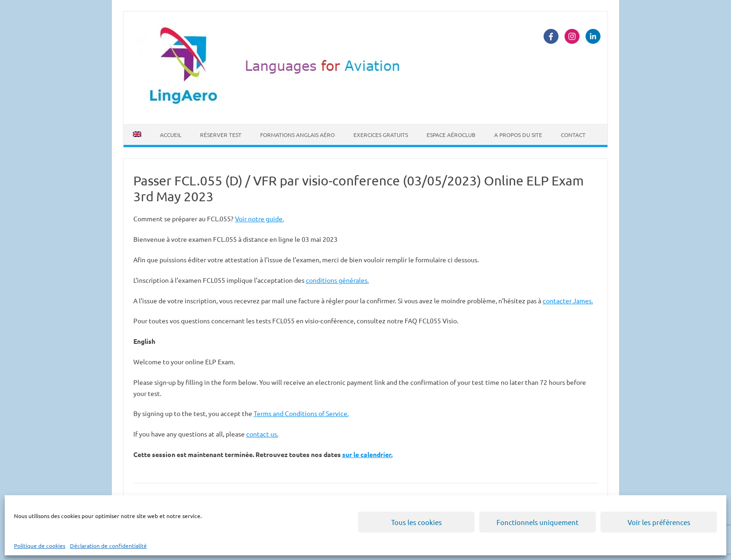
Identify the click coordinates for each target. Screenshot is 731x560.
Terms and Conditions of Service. (301, 413)
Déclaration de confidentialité (108, 546)
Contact (573, 135)
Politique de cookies (40, 546)
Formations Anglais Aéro (297, 135)
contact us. (262, 434)
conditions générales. (337, 280)
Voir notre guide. (259, 219)
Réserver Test (221, 135)
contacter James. (568, 300)
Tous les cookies (417, 522)
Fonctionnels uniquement (538, 522)
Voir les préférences (659, 522)
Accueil (171, 135)
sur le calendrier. (367, 454)
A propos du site (518, 135)
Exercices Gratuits (381, 135)
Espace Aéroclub (451, 135)
